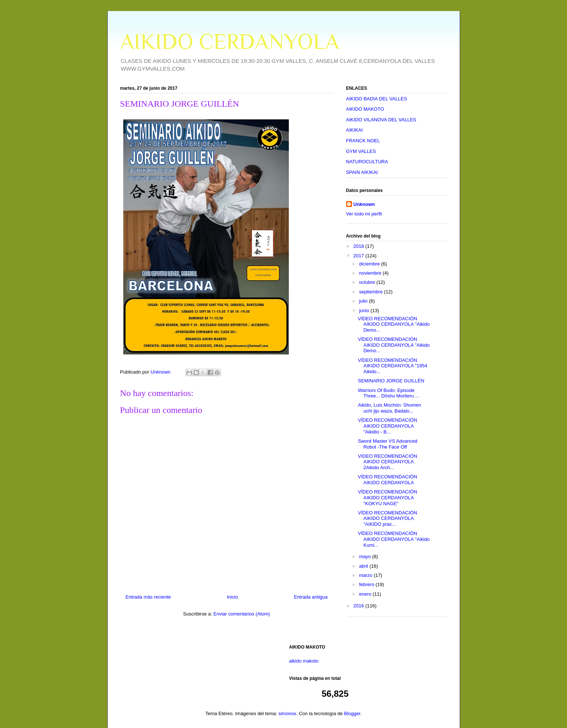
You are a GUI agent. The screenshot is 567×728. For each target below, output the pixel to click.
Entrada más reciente (148, 597)
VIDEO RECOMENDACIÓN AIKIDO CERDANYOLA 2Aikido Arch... (387, 462)
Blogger (352, 713)
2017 (360, 256)
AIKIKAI (355, 130)
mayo (365, 556)
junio (365, 311)
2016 (360, 606)
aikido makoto (304, 661)
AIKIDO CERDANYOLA (230, 41)
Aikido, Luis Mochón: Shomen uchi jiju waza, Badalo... (390, 408)
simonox (287, 713)
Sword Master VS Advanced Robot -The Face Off (388, 444)
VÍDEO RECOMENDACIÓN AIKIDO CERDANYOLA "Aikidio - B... (387, 426)
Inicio (232, 597)
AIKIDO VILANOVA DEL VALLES (381, 120)
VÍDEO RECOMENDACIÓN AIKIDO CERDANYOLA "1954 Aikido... (393, 366)
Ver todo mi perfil (364, 214)
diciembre (370, 264)
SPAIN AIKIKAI (362, 172)
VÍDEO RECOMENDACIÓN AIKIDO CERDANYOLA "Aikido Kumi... (394, 539)
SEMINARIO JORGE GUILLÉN (391, 381)
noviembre (371, 273)
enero (366, 594)
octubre (368, 282)
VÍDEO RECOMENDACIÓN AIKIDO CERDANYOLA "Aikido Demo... (394, 324)
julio (364, 301)
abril (364, 566)
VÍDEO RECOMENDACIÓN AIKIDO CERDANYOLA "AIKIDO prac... (387, 518)
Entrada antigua (311, 597)
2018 (360, 246)
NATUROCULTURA (367, 162)
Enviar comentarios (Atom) (242, 614)
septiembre (372, 292)
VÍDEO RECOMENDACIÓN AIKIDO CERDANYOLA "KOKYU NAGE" (387, 497)
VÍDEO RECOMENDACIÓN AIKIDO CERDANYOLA (387, 480)
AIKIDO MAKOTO (365, 109)
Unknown (364, 204)
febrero (367, 584)
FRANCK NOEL (363, 141)
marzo (366, 575)
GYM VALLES (361, 151)
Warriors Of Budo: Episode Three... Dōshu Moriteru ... (389, 393)
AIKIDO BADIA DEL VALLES (377, 99)
